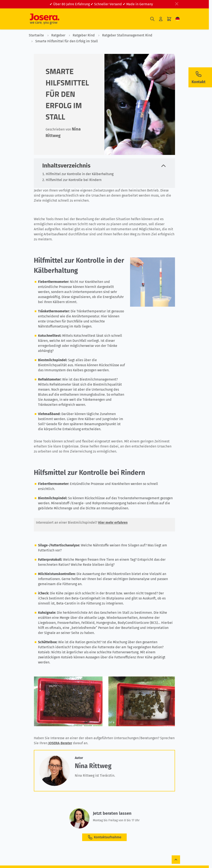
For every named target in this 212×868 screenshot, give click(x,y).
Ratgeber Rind (80, 35)
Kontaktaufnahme (104, 837)
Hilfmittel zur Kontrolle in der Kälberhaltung (80, 174)
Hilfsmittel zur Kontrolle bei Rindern (74, 180)
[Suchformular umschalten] (152, 19)
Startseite (36, 35)
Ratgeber (55, 35)
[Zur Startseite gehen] (45, 19)
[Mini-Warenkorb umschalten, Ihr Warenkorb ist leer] (169, 19)
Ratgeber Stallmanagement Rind (124, 35)
